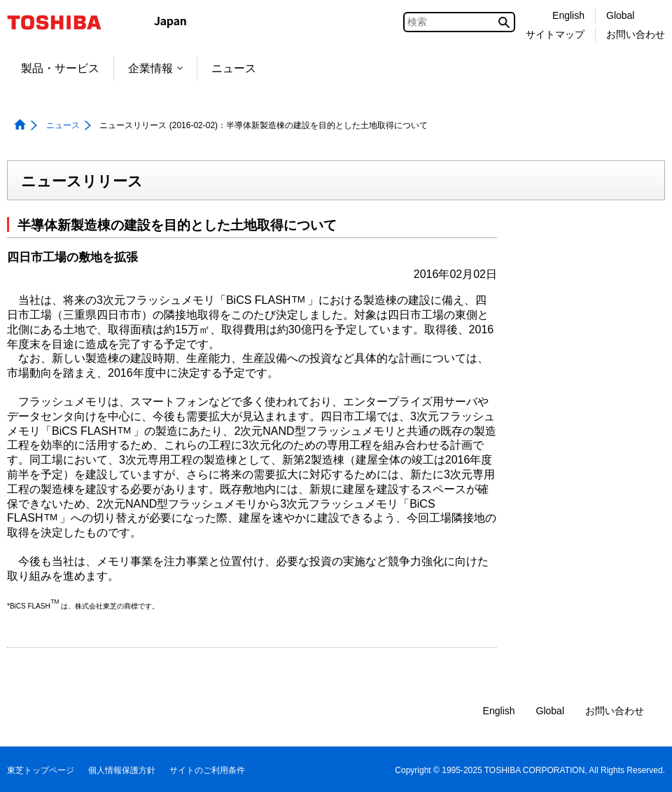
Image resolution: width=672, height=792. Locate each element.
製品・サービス (60, 68)
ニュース (234, 68)
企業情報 (155, 68)
